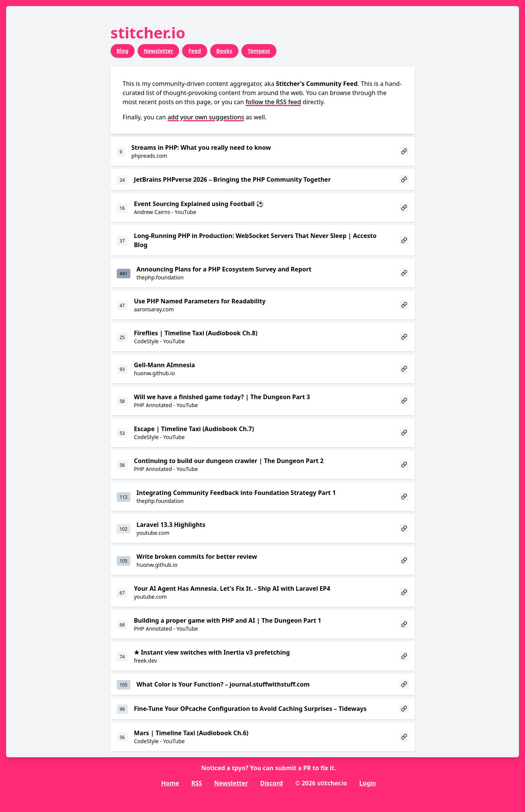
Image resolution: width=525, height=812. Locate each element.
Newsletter (159, 51)
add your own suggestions (206, 117)
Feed (194, 51)
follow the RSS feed (273, 102)
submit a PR (293, 768)
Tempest (259, 51)
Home (170, 783)
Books (224, 51)
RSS (197, 783)
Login (368, 783)
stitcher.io (148, 33)
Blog (123, 51)
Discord (271, 783)
